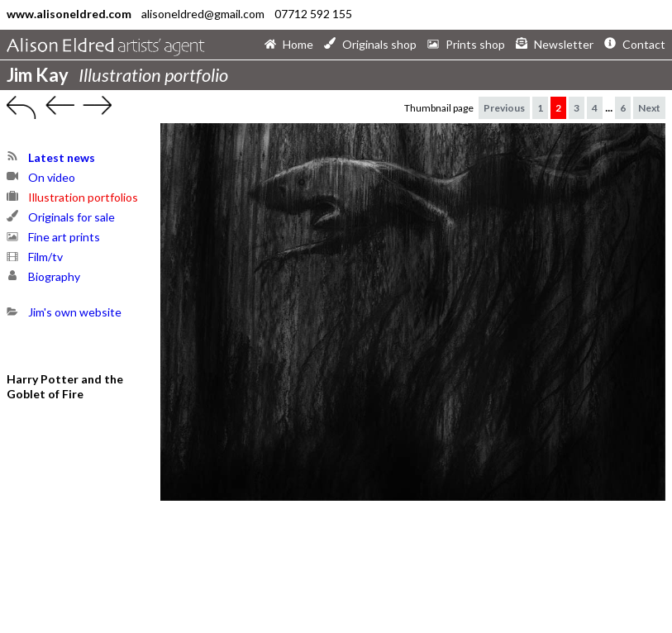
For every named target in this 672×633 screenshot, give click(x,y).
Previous (504, 108)
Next (649, 108)
